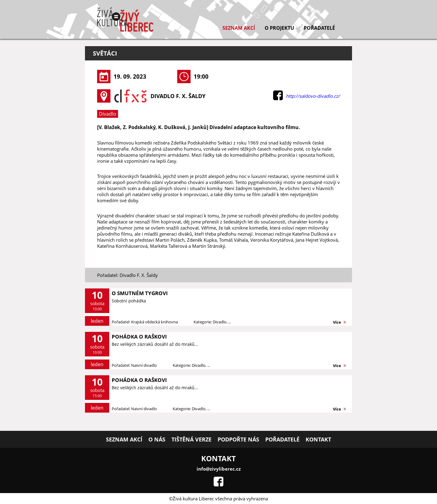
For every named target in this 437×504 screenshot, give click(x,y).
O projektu (279, 28)
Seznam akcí (239, 28)
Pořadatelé (319, 28)
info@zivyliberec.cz (219, 469)
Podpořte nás (238, 439)
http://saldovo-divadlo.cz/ (313, 96)
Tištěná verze (191, 439)
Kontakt (318, 439)
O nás (157, 439)
